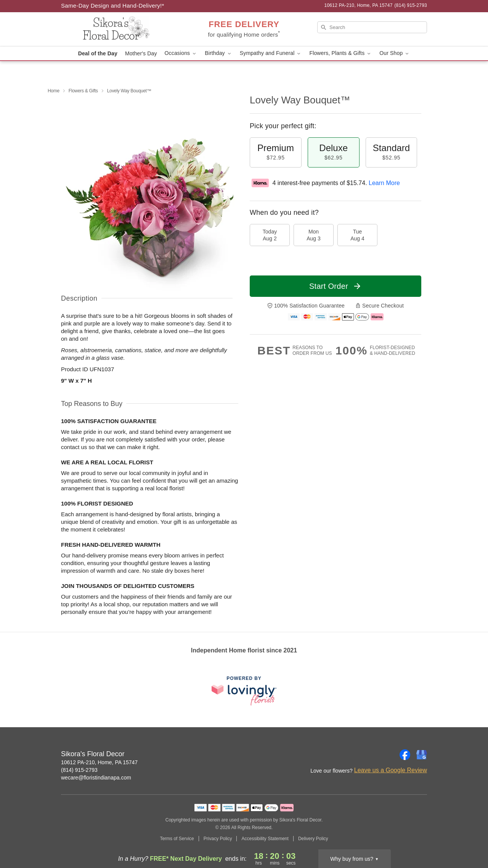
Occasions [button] (181, 53)
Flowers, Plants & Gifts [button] (340, 53)
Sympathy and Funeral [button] (271, 53)
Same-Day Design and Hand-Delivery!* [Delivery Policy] (113, 6)
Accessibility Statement (265, 839)
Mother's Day (141, 53)
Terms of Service (177, 839)
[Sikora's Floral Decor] (116, 29)
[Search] (372, 27)
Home (54, 91)
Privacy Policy (218, 839)
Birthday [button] (218, 53)
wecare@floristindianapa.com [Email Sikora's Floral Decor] (96, 778)
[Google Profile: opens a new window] (422, 755)
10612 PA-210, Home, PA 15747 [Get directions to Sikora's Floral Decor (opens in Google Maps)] (99, 762)
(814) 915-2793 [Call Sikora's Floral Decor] (79, 770)
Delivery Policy (313, 839)
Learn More (384, 183)
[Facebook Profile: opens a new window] (405, 755)
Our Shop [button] (395, 53)
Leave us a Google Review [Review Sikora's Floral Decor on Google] (391, 770)
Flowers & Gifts (83, 91)
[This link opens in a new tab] (244, 691)
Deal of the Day (98, 53)
